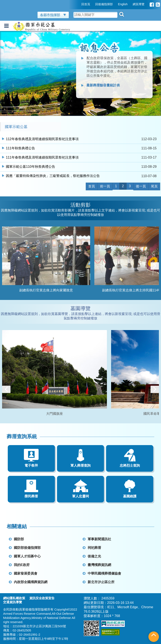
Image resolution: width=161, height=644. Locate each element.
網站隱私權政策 (14, 598)
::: (78, 4)
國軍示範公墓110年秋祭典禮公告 (31, 167)
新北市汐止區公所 (99, 582)
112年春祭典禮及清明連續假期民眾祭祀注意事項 (42, 139)
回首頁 (86, 4)
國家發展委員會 (23, 573)
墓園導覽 (80, 308)
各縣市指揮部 (53, 15)
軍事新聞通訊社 (97, 539)
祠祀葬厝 (92, 548)
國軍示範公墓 (16, 127)
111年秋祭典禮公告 (20, 148)
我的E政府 (19, 565)
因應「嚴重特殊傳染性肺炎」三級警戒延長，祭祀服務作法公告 (53, 176)
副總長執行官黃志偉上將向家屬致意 (46, 290)
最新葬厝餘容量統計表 (103, 85)
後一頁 (141, 186)
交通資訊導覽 (13, 602)
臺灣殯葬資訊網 (97, 565)
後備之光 (92, 556)
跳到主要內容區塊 (13, 2)
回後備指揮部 (104, 4)
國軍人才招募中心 (25, 556)
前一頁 (105, 186)
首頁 (92, 186)
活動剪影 (80, 205)
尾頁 (154, 186)
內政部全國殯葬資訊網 (28, 582)
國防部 (16, 539)
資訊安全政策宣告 (42, 598)
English (123, 4)
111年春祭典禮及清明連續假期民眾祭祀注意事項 (42, 157)
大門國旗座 (55, 414)
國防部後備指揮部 (25, 548)
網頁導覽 (139, 4)
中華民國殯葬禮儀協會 (102, 573)
